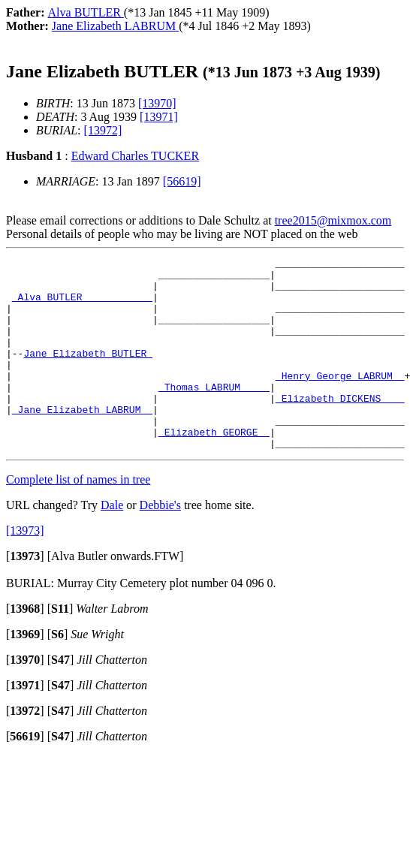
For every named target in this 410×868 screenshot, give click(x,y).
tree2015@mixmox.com (333, 220)
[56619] (182, 181)
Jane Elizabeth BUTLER (88, 373)
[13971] (159, 117)
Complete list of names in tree (78, 518)
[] (25, 594)
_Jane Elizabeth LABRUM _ (82, 441)
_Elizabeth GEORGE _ (214, 468)
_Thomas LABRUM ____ (214, 414)
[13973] (25, 569)
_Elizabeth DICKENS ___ (340, 427)
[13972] (103, 130)
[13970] (157, 103)
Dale (112, 543)
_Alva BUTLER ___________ (82, 306)
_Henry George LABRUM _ (340, 400)
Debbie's (160, 543)
